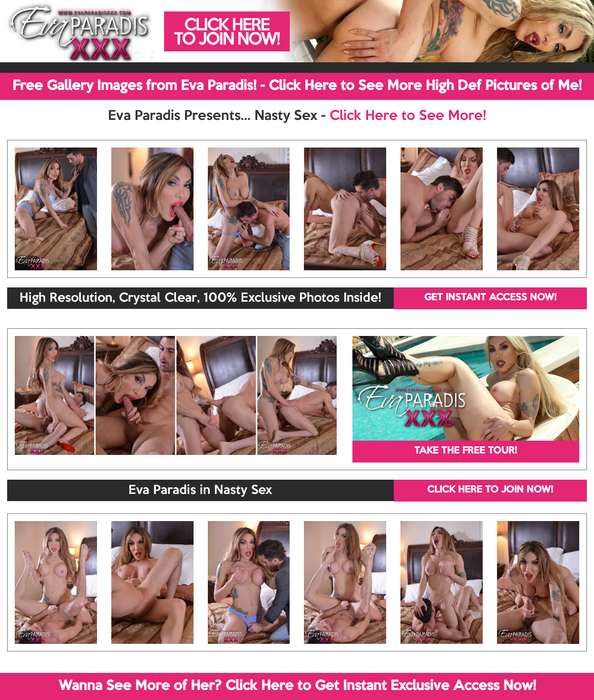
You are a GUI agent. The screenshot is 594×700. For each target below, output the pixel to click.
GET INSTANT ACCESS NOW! (490, 298)
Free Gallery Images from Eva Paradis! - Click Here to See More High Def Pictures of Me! (297, 86)
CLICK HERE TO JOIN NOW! (490, 490)
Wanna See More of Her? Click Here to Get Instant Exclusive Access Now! (297, 686)
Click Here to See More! (408, 116)
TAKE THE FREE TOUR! (466, 451)
